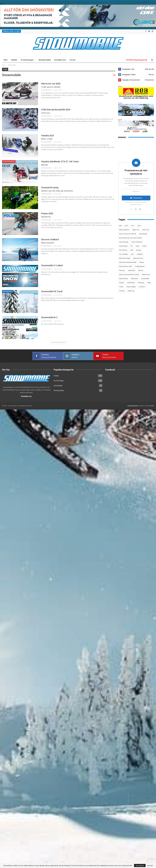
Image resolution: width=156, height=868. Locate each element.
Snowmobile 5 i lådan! (52, 265)
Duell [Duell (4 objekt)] (137, 246)
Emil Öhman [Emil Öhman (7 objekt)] (123, 250)
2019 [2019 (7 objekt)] (139, 226)
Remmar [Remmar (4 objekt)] (122, 271)
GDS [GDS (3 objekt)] (132, 250)
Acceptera (140, 865)
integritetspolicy (133, 406)
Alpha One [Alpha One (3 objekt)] (136, 230)
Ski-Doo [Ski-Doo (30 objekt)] (141, 271)
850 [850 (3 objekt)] (120, 226)
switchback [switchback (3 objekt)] (131, 283)
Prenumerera (137, 198)
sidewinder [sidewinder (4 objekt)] (132, 271)
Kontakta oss (60, 60)
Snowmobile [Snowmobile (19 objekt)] (145, 279)
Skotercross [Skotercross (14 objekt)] (146, 275)
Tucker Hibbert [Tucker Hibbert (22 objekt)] (131, 287)
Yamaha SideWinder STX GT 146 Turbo (60, 162)
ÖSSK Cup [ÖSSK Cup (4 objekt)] (131, 291)
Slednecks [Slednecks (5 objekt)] (135, 279)
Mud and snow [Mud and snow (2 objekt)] (138, 258)
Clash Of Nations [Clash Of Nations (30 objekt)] (137, 242)
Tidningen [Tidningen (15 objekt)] (141, 283)
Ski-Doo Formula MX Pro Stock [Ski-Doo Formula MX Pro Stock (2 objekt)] (129, 275)
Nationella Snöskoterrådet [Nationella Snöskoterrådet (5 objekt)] (128, 262)
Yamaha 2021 (48, 136)
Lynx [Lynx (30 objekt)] (132, 254)
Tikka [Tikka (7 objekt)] (149, 283)
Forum (72, 60)
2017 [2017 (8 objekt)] (133, 226)
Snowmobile (8, 291)
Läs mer (150, 865)
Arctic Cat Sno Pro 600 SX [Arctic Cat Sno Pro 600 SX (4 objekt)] (128, 234)
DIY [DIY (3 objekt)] (132, 246)
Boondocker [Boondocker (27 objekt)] (143, 234)
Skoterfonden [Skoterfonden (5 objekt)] (124, 279)
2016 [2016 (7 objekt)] (126, 226)
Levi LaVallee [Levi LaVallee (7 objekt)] (124, 254)
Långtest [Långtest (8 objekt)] (140, 254)
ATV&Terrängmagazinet (137, 60)
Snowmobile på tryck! (52, 291)
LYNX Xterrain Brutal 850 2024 (56, 110)
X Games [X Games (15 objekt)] (142, 287)
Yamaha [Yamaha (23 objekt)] (122, 291)
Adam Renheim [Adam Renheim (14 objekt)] (124, 230)
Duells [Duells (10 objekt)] (144, 246)
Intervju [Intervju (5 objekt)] (139, 250)
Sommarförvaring (50, 187)
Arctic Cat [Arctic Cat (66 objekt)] (146, 230)
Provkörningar (27, 60)
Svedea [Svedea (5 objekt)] (122, 283)
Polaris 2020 (47, 213)
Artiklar (14, 60)
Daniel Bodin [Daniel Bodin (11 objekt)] (123, 246)
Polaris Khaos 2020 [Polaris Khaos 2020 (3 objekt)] (126, 266)
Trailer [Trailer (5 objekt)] (121, 287)
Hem (6, 60)
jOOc (152, 406)
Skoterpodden (45, 60)
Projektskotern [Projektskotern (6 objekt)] (140, 266)
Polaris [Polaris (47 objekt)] (142, 262)
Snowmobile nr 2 (49, 317)
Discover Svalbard (50, 239)
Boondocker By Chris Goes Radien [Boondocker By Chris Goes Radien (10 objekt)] (131, 238)
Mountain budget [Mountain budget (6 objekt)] (125, 258)
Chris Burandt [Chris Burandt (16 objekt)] (124, 242)
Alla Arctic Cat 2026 (51, 84)
